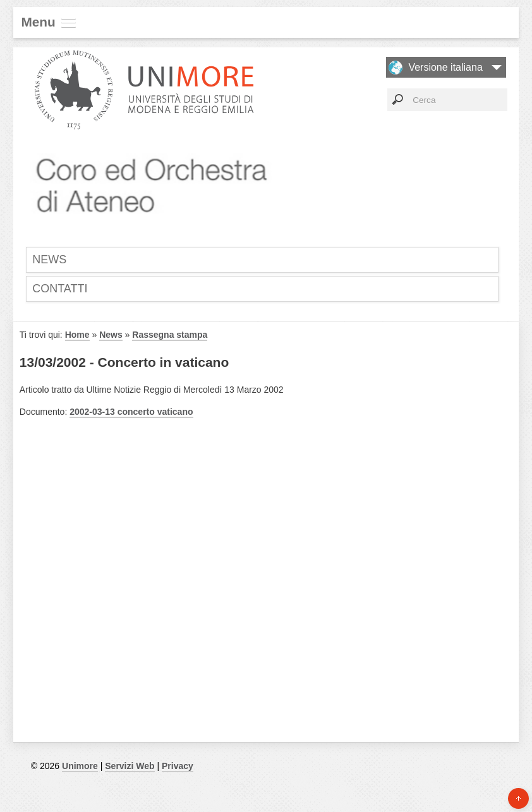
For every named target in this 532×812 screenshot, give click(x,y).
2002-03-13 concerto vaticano (131, 412)
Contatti (60, 289)
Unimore (80, 766)
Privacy (178, 766)
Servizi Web (130, 766)
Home (77, 335)
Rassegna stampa (170, 335)
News (49, 260)
